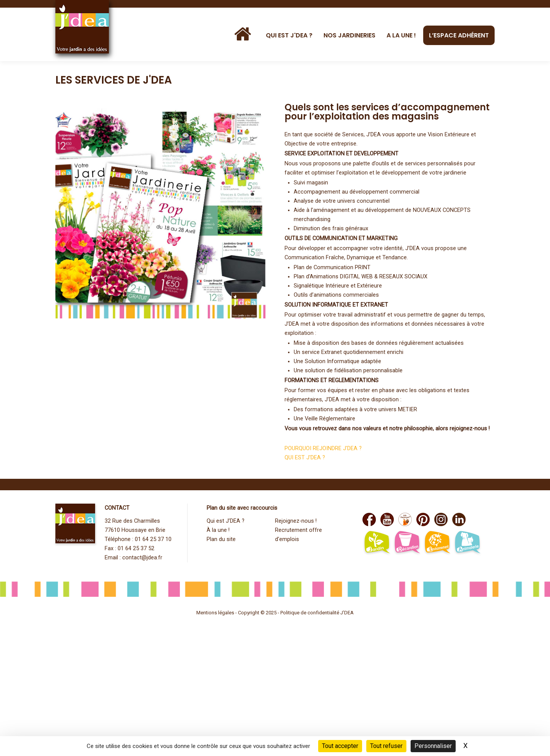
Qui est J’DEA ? (226, 521)
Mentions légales (215, 613)
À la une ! (218, 530)
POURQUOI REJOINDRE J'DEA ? (323, 448)
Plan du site (221, 539)
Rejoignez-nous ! (296, 521)
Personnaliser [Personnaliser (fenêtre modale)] (433, 746)
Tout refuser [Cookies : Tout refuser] (386, 746)
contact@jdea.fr (142, 558)
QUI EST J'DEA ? (305, 458)
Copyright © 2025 (258, 613)
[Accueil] (244, 34)
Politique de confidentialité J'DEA (317, 613)
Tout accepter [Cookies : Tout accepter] (340, 746)
